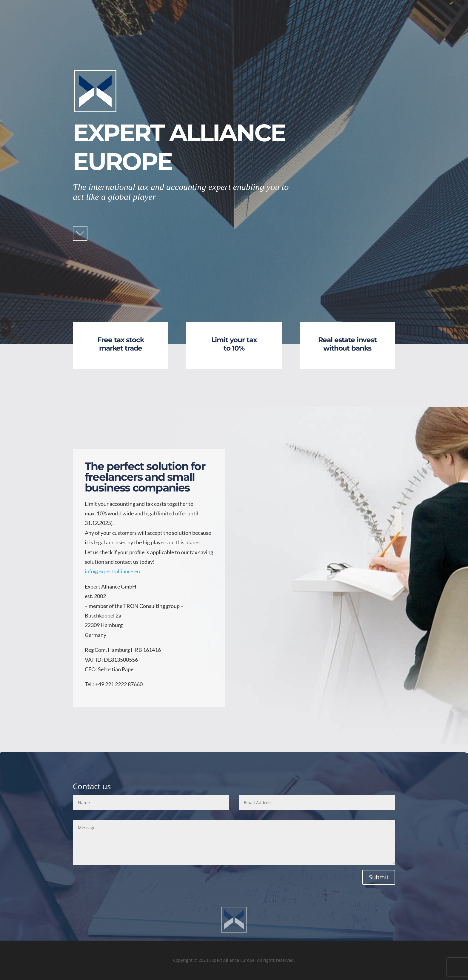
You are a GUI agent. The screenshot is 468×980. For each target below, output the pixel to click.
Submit (379, 877)
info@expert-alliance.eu (112, 571)
